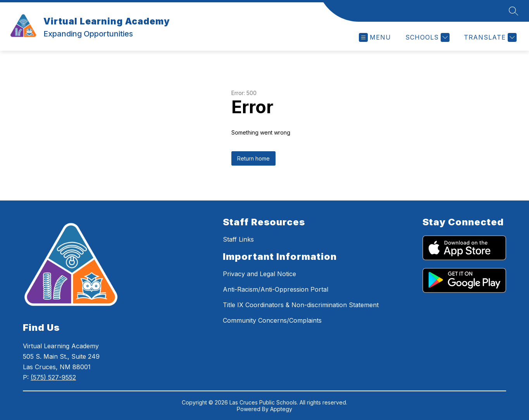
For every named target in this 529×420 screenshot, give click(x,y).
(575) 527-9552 (53, 377)
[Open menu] (375, 37)
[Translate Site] (489, 37)
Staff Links (238, 239)
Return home (253, 158)
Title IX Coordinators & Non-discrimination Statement (301, 305)
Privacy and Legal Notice (259, 274)
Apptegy (281, 409)
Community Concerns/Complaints (272, 320)
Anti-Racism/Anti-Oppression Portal (276, 289)
